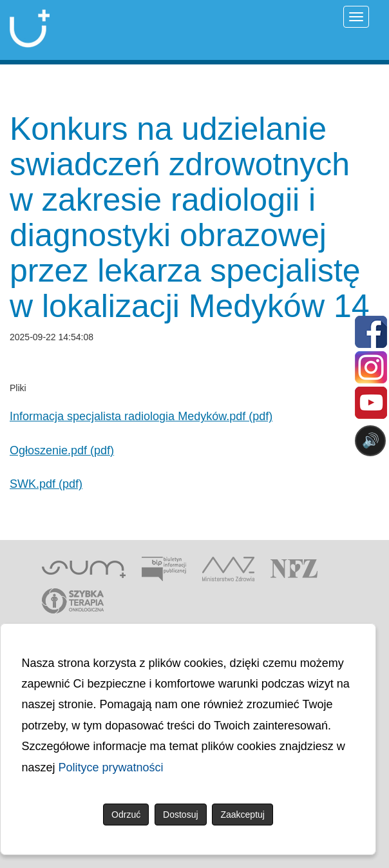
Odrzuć (126, 815)
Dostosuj (180, 815)
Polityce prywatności (111, 767)
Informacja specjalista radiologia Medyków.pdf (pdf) (141, 416)
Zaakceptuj (242, 815)
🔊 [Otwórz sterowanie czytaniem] (371, 440)
